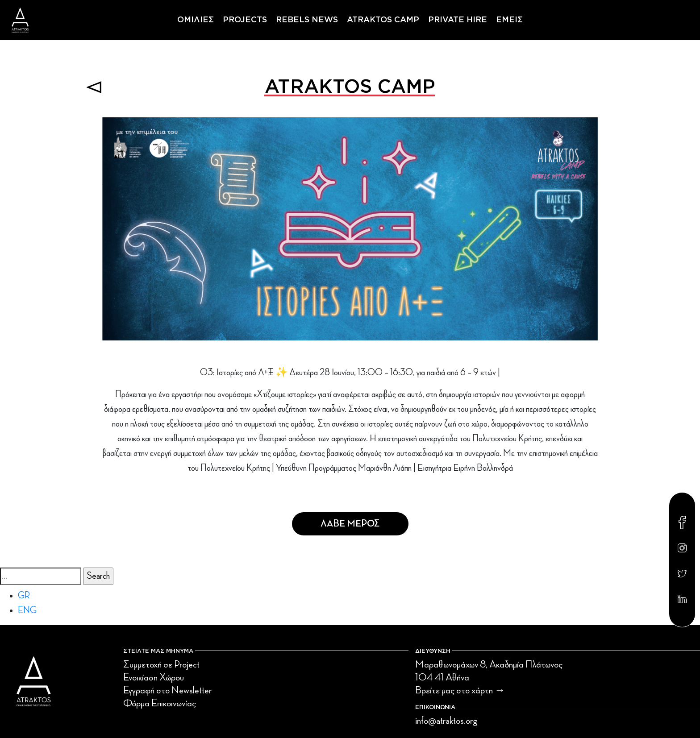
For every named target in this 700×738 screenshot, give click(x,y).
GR (24, 596)
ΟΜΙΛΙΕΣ (196, 20)
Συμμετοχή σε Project (161, 664)
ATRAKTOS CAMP (383, 20)
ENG (27, 610)
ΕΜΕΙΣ (509, 20)
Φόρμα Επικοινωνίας (160, 703)
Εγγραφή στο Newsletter (167, 690)
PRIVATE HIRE (458, 20)
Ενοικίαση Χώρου (154, 677)
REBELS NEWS (307, 20)
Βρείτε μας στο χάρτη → (460, 690)
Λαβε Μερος (350, 524)
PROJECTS (245, 20)
